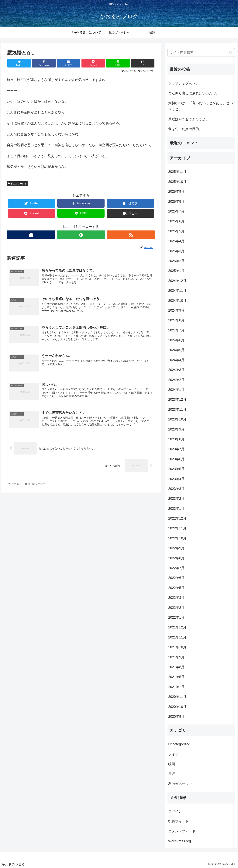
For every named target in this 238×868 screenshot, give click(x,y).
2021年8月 (176, 667)
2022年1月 (176, 617)
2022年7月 (176, 568)
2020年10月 (177, 707)
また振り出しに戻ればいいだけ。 (194, 93)
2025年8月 (176, 202)
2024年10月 (177, 301)
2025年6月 (176, 221)
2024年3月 (176, 370)
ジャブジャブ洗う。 (184, 83)
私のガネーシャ (17, 184)
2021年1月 (176, 687)
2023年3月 (176, 489)
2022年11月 (177, 528)
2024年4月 (176, 360)
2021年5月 (176, 677)
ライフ (173, 754)
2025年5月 (176, 231)
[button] (231, 52)
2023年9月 (176, 429)
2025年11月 (177, 172)
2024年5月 (176, 350)
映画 (172, 764)
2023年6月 (176, 459)
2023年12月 (177, 399)
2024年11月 (177, 291)
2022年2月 (176, 608)
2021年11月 (177, 637)
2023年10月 (177, 419)
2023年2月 (176, 499)
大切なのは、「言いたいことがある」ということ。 (201, 106)
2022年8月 (176, 558)
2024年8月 (176, 320)
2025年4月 (176, 241)
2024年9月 (176, 310)
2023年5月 (176, 469)
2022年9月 (176, 548)
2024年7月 (176, 330)
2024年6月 (176, 340)
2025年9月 (176, 192)
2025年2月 (176, 261)
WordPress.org (180, 841)
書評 (172, 774)
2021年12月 (177, 627)
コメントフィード (182, 831)
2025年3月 (176, 251)
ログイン (175, 811)
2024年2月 (176, 380)
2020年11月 (177, 697)
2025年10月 (177, 182)
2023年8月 (176, 439)
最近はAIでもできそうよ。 (189, 119)
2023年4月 (176, 479)
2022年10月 (177, 538)
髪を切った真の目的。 (185, 129)
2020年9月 (176, 717)
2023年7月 (176, 449)
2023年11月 (177, 410)
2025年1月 (176, 271)
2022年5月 (176, 588)
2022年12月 (177, 518)
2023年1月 (176, 509)
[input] (201, 52)
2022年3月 (176, 598)
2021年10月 (177, 647)
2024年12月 (177, 281)
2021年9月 (176, 657)
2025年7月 (176, 211)
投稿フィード (178, 821)
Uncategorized (179, 744)
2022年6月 (176, 578)
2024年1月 (176, 390)
